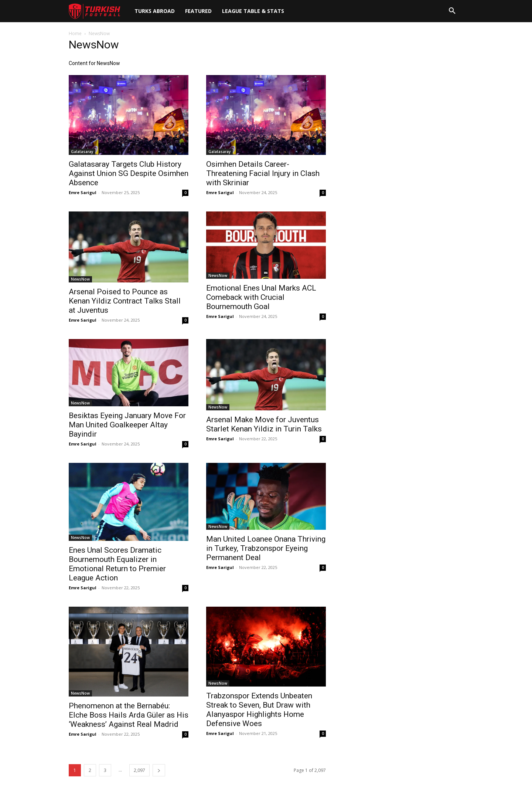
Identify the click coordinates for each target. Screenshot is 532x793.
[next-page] (159, 770)
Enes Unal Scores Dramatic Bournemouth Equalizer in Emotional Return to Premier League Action (117, 564)
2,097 (139, 770)
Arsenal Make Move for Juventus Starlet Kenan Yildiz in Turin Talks (264, 424)
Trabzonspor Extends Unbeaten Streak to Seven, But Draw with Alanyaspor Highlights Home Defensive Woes (259, 710)
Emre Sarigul (83, 192)
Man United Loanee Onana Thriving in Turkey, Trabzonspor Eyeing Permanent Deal (266, 548)
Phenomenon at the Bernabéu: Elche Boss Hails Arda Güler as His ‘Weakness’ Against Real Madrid (129, 715)
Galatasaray (82, 152)
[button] (452, 11)
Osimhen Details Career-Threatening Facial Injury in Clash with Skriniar (263, 173)
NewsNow (80, 279)
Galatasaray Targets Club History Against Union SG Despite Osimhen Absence (129, 173)
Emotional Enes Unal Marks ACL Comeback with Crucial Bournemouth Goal (261, 297)
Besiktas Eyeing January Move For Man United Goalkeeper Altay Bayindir (127, 425)
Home (75, 33)
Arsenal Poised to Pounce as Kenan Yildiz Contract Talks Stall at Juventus (125, 301)
